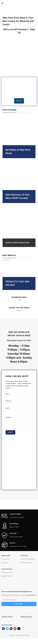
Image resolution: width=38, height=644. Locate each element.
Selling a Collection (26, 563)
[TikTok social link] (19, 629)
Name (7, 394)
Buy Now (19, 101)
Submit (10, 432)
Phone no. (9, 401)
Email (7, 408)
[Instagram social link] (11, 629)
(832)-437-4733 (14, 527)
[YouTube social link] (15, 629)
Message (8, 417)
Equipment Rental (7, 576)
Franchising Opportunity (28, 559)
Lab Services (5, 563)
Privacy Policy (31, 595)
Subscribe (19, 604)
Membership (5, 559)
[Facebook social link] (3, 629)
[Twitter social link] (7, 629)
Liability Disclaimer (7, 573)
